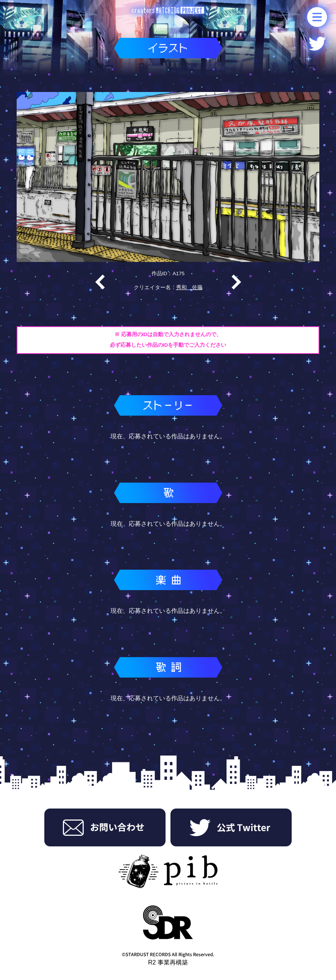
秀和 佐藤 (189, 287)
